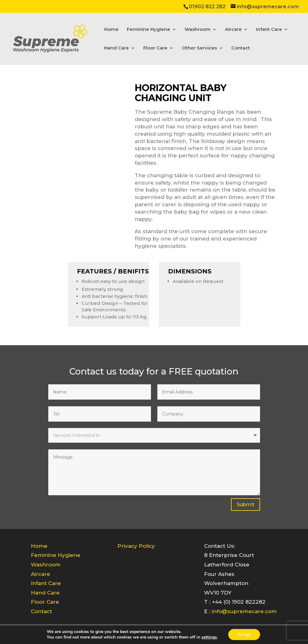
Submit (246, 505)
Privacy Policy (136, 546)
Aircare (233, 30)
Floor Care (155, 48)
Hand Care (117, 48)
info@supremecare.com (244, 611)
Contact (241, 48)
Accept (244, 634)
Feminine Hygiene (148, 30)
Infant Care (269, 30)
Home (111, 30)
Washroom (198, 30)
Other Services (199, 48)
